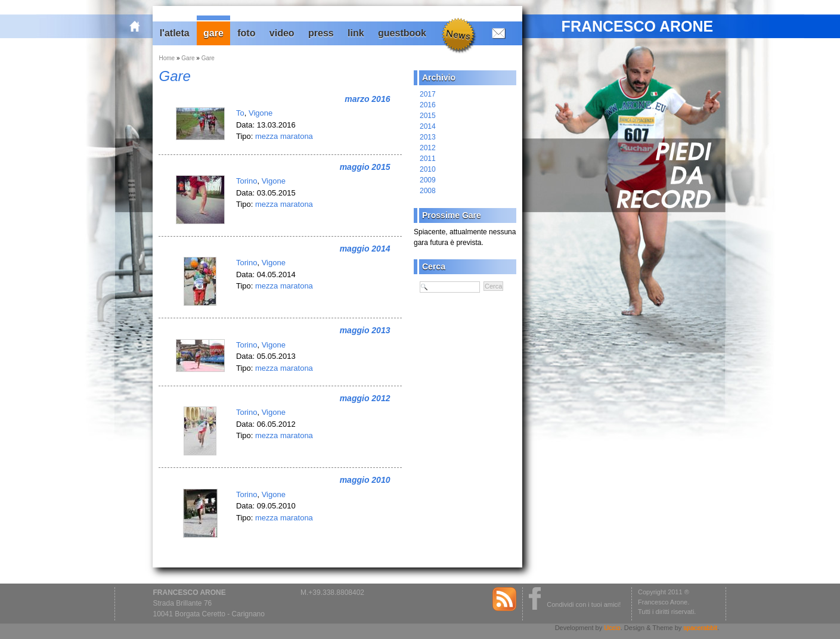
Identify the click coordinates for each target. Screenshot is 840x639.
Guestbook (402, 33)
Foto (246, 33)
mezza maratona (284, 136)
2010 (428, 169)
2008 (428, 191)
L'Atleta (175, 33)
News (458, 34)
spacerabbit (700, 628)
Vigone (261, 113)
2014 (428, 126)
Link (356, 33)
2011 (428, 159)
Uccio (612, 628)
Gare (213, 33)
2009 (428, 180)
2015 (428, 116)
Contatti (496, 33)
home (141, 26)
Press (321, 33)
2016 (428, 105)
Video (282, 33)
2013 (428, 137)
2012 (428, 148)
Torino (247, 181)
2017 (428, 94)
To (240, 113)
